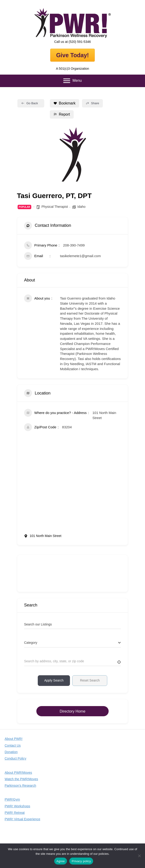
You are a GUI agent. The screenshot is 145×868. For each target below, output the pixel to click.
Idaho (81, 207)
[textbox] (31, 643)
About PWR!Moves (18, 773)
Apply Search (54, 680)
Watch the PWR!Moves (21, 779)
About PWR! (14, 739)
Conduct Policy (15, 758)
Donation (11, 752)
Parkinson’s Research (20, 786)
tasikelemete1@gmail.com (80, 256)
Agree (61, 861)
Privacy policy (81, 861)
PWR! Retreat (15, 813)
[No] (139, 856)
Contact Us (13, 745)
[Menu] (72, 81)
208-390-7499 (74, 245)
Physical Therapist (55, 207)
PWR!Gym (12, 799)
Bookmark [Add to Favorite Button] (65, 103)
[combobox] (72, 643)
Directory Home (72, 711)
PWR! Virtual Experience (22, 819)
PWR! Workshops (17, 806)
